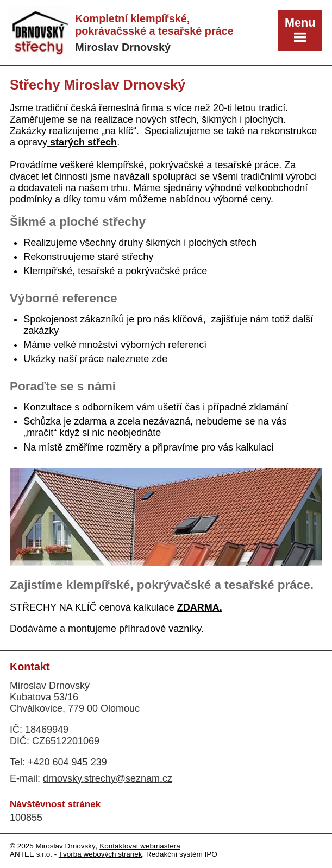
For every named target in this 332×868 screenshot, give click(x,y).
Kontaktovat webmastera (140, 846)
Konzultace (48, 407)
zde (158, 359)
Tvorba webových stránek (101, 854)
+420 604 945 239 (67, 762)
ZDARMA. (200, 607)
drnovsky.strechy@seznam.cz (108, 778)
